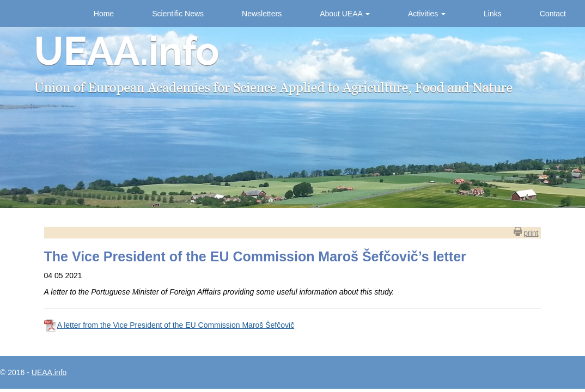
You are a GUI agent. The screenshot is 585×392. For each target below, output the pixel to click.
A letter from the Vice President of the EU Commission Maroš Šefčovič (176, 325)
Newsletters (262, 14)
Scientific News (178, 14)
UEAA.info (49, 372)
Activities (427, 14)
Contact (553, 14)
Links (493, 14)
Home (104, 14)
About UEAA (345, 14)
